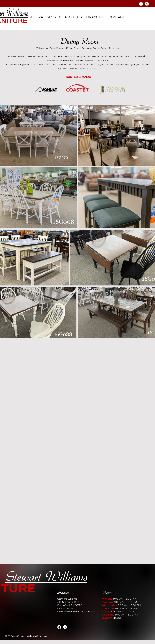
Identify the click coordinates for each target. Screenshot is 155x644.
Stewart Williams (47, 577)
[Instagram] (147, 4)
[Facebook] (141, 4)
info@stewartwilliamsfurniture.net (77, 611)
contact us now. (88, 69)
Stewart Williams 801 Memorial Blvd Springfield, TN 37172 (70, 602)
